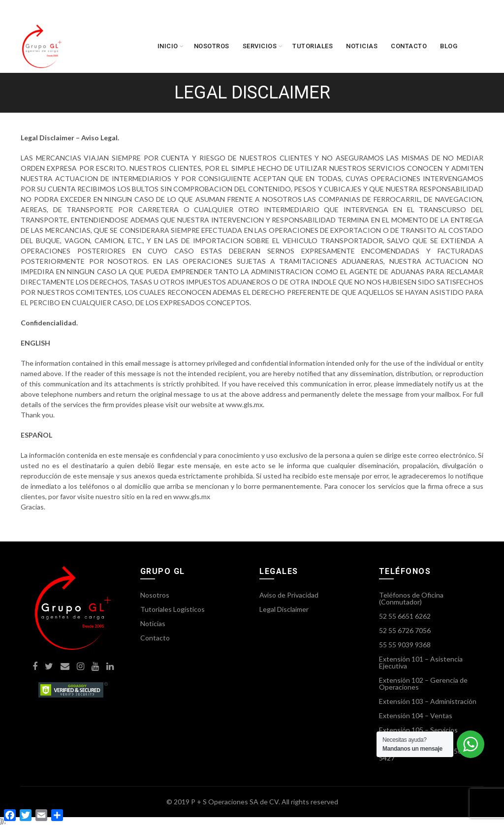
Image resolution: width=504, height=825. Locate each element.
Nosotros (212, 46)
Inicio (168, 46)
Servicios (260, 46)
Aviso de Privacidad (289, 595)
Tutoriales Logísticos (173, 609)
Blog (449, 46)
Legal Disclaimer (284, 609)
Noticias (362, 46)
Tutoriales (313, 46)
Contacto (409, 46)
